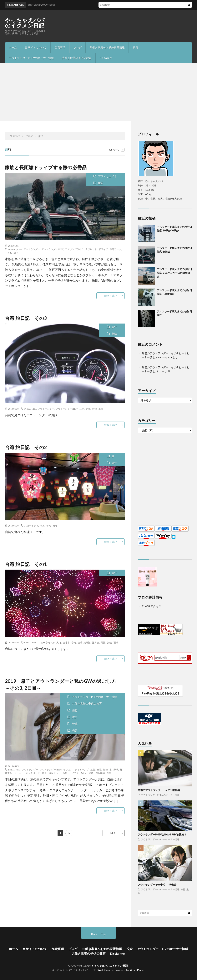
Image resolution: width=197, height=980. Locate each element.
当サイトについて (36, 47)
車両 (101, 409)
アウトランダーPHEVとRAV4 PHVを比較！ (162, 834)
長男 (75, 730)
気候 (109, 642)
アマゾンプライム (74, 249)
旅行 (101, 183)
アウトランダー (32, 249)
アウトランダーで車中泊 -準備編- (157, 885)
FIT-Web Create (103, 970)
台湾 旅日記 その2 (26, 447)
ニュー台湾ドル (47, 642)
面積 (116, 642)
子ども (8, 253)
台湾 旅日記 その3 (26, 318)
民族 (103, 642)
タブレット (91, 249)
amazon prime (15, 249)
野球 (75, 724)
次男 (75, 717)
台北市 (66, 642)
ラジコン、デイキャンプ (76, 770)
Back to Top (98, 934)
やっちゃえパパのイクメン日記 (25, 23)
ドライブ (103, 249)
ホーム (13, 47)
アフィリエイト (108, 176)
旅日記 (96, 642)
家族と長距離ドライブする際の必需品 (46, 167)
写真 (42, 526)
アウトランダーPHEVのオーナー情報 (31, 58)
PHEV (27, 409)
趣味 (114, 334)
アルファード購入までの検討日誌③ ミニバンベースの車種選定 (174, 273)
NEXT (114, 833)
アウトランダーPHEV (53, 249)
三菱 (82, 409)
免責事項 (60, 47)
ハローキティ (31, 526)
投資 (135, 47)
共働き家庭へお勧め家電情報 (107, 47)
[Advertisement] (98, 92)
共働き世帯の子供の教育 (77, 58)
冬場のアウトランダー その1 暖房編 (159, 790)
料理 (55, 526)
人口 (59, 642)
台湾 (94, 409)
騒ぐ (16, 253)
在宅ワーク (115, 249)
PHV (34, 409)
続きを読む (111, 296)
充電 (88, 409)
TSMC (34, 642)
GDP (27, 642)
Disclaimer (106, 58)
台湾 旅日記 (84, 642)
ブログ (78, 47)
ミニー (160, 371)
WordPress (137, 970)
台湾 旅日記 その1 (26, 564)
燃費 (105, 770)
